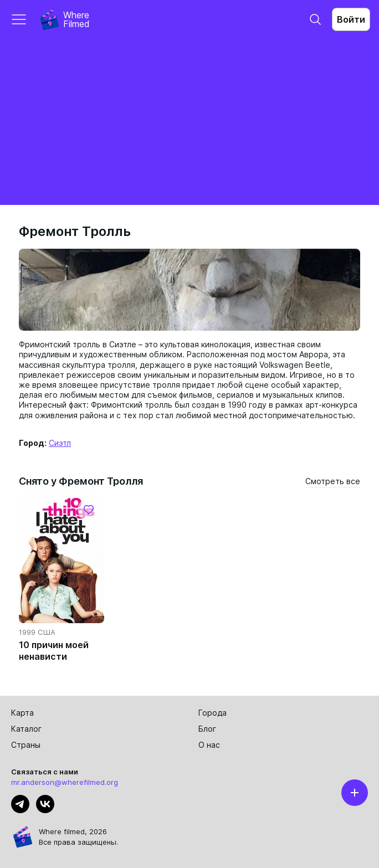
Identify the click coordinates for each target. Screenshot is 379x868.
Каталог (26, 729)
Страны (26, 745)
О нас (209, 745)
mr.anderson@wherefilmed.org (65, 782)
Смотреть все (333, 481)
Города (212, 713)
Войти (351, 19)
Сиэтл (60, 443)
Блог (207, 729)
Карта (22, 713)
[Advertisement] (189, 122)
